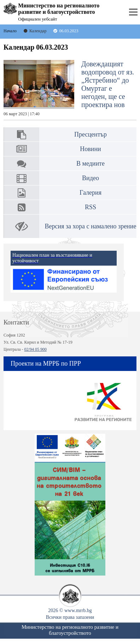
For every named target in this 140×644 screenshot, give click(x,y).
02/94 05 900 (36, 349)
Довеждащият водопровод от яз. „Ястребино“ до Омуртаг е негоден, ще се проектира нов (69, 88)
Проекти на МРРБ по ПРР (46, 363)
